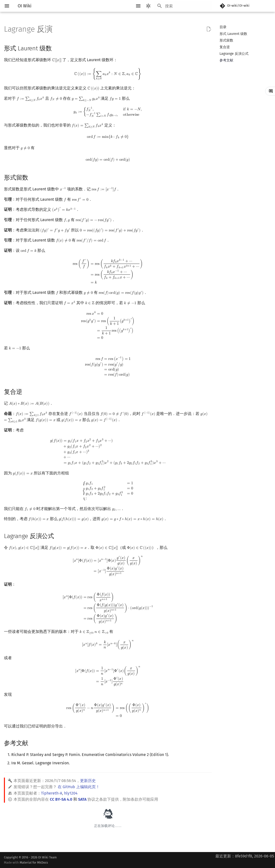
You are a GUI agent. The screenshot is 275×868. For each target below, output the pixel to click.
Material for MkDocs (34, 862)
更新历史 (88, 781)
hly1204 (71, 793)
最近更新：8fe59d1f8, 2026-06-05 (245, 856)
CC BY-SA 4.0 (61, 799)
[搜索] (183, 6)
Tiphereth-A (52, 793)
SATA (82, 799)
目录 (223, 27)
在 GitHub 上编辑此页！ (79, 787)
